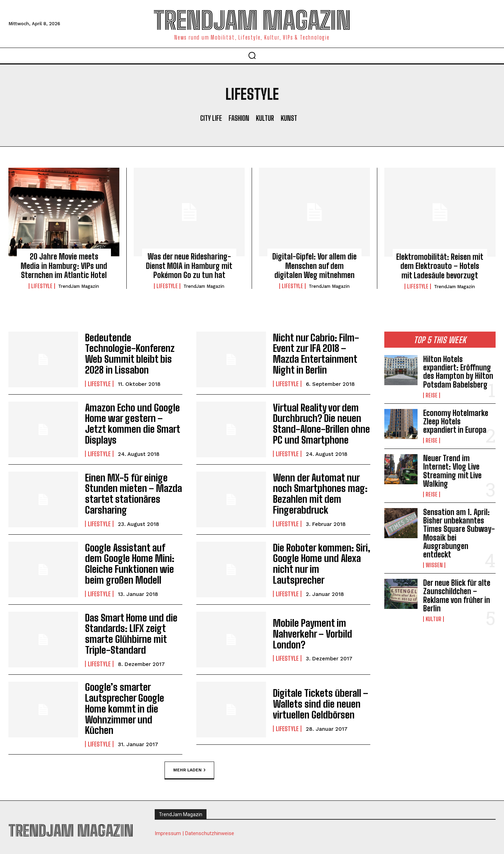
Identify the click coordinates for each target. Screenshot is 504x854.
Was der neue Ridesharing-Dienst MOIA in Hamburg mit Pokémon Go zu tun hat (189, 266)
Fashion (239, 118)
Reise (432, 395)
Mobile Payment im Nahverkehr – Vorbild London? (307, 634)
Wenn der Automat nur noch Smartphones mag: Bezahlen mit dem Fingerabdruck (321, 494)
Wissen (434, 565)
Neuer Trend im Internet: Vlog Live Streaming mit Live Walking (452, 471)
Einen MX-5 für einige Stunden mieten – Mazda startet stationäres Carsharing (127, 493)
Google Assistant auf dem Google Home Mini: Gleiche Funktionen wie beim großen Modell (132, 563)
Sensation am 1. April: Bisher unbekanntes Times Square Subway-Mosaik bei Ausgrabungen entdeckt (459, 533)
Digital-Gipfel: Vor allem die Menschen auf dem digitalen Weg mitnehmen (314, 266)
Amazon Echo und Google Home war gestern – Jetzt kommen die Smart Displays (131, 424)
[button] (252, 55)
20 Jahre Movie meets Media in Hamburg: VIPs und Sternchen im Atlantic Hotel (64, 266)
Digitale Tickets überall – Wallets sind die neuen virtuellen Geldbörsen (314, 704)
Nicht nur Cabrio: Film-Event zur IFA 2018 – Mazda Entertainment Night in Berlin (321, 354)
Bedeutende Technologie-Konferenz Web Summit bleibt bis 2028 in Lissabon (129, 354)
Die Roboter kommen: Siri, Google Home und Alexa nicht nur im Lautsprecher (320, 564)
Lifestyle (42, 286)
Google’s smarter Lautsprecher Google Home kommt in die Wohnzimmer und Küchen (130, 704)
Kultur (265, 118)
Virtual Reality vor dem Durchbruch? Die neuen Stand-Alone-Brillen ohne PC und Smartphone (320, 423)
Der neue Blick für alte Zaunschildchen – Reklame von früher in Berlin (457, 596)
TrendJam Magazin (79, 286)
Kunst (289, 118)
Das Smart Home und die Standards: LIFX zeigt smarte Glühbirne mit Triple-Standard (133, 634)
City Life (211, 118)
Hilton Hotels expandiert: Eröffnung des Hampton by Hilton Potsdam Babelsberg (458, 372)
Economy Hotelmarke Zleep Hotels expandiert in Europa (456, 421)
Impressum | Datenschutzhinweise (194, 825)
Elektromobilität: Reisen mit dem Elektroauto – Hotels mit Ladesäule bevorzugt (440, 266)
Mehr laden (189, 761)
